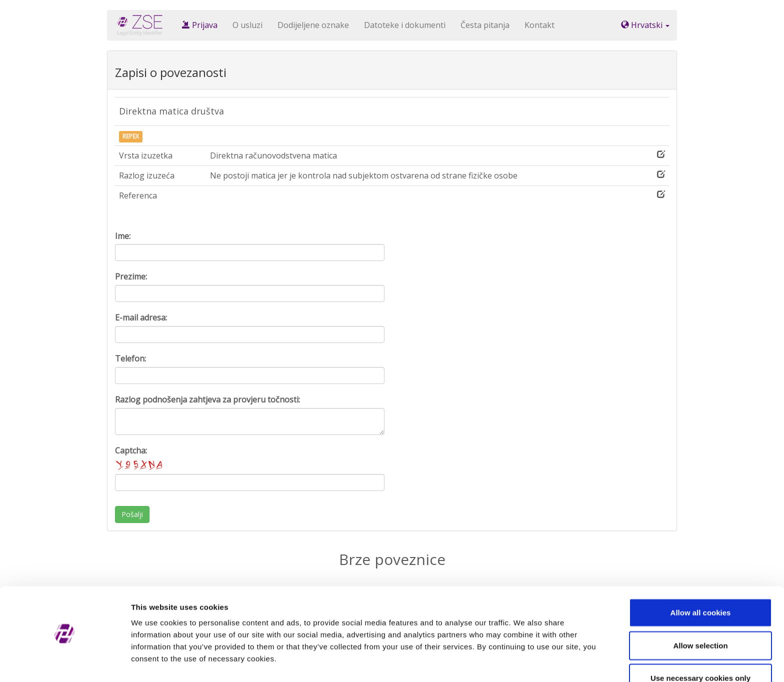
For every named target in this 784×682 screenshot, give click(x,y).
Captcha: (140, 458)
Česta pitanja (485, 25)
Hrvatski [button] (645, 25)
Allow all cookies (701, 584)
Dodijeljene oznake (313, 25)
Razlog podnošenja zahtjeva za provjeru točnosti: (207, 399)
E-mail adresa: (141, 317)
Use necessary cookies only (700, 649)
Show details (525, 662)
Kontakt (539, 25)
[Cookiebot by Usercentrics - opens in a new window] (65, 662)
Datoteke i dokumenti (405, 25)
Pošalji (132, 514)
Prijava (200, 25)
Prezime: (131, 276)
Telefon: (130, 358)
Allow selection (700, 617)
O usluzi (247, 25)
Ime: (123, 236)
